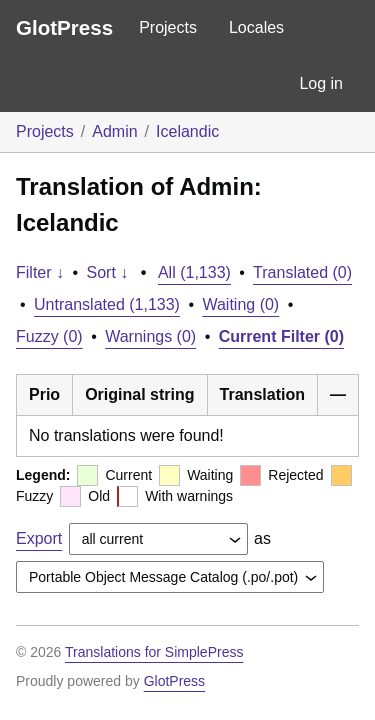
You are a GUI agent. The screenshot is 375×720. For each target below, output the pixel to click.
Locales (256, 27)
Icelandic (187, 131)
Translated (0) (302, 272)
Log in (321, 83)
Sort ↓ (108, 272)
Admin (114, 131)
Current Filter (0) (281, 336)
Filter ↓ (40, 272)
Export (39, 538)
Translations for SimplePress (154, 652)
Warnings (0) (150, 336)
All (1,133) (194, 272)
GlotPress (64, 27)
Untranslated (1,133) (107, 304)
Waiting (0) (240, 304)
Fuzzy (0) (49, 336)
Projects (168, 27)
